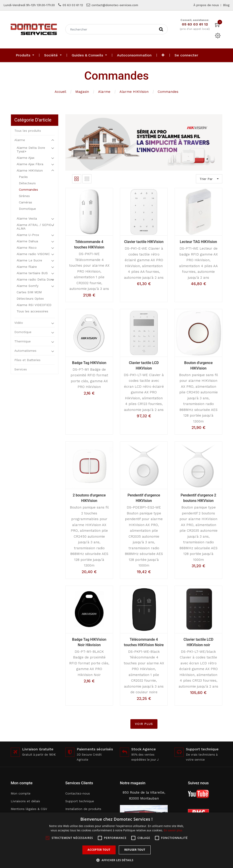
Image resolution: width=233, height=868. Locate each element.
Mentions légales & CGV (29, 809)
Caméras (25, 202)
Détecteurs (27, 183)
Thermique (23, 341)
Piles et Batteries (27, 360)
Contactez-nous (78, 793)
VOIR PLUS (144, 724)
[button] (163, 55)
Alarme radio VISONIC (33, 254)
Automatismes (25, 351)
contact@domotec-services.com (115, 5)
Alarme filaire (27, 267)
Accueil (60, 92)
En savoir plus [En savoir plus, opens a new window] (173, 830)
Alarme (104, 92)
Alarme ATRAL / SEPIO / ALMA (35, 227)
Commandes (168, 92)
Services (21, 369)
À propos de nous (206, 5)
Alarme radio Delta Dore (35, 279)
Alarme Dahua (27, 241)
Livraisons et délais (25, 801)
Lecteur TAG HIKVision (198, 242)
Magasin (82, 92)
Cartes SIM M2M (29, 292)
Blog (226, 5)
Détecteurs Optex (30, 299)
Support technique (80, 801)
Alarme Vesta (27, 218)
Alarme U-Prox (28, 235)
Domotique (27, 209)
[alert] (116, 840)
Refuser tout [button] (135, 850)
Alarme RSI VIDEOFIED (34, 305)
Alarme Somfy (28, 286)
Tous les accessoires (32, 311)
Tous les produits (28, 131)
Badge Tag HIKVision (89, 363)
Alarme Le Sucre (29, 260)
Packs (23, 177)
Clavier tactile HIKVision (144, 242)
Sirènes (24, 196)
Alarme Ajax (25, 158)
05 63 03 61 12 (73, 5)
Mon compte (21, 793)
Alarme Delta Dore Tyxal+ (31, 149)
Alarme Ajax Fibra (30, 164)
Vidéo (19, 323)
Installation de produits (83, 809)
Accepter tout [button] (99, 850)
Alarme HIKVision (134, 92)
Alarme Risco (27, 248)
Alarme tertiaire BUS (32, 273)
